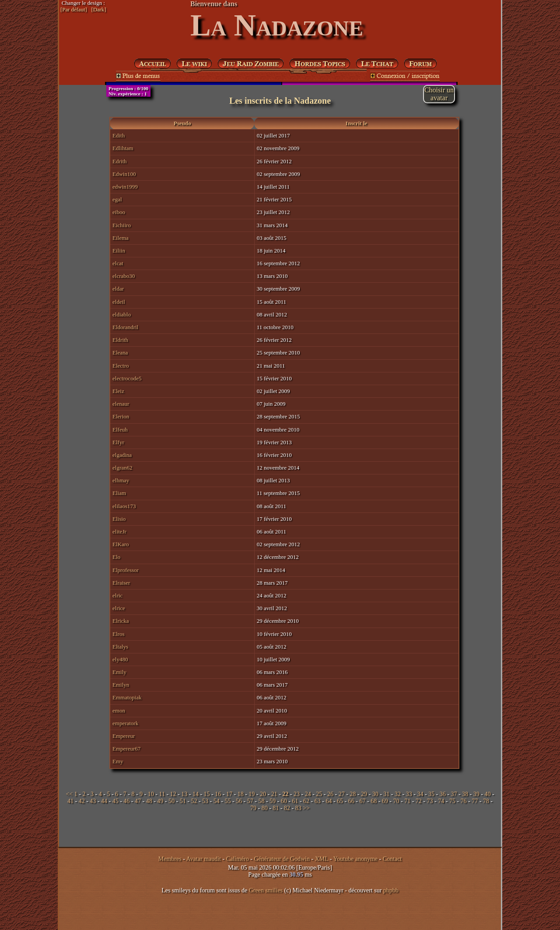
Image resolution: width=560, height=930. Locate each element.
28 (353, 794)
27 (342, 794)
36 (443, 794)
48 (149, 801)
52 (194, 801)
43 (93, 801)
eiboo (119, 212)
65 (340, 801)
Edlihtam (123, 148)
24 (308, 794)
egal (117, 199)
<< (69, 794)
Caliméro (238, 859)
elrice (119, 608)
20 (263, 794)
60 (284, 801)
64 (329, 801)
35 (431, 794)
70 (396, 801)
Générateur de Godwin (282, 859)
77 (475, 801)
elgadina (122, 455)
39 (476, 794)
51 (183, 801)
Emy (118, 761)
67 (362, 801)
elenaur (121, 404)
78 (486, 801)
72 (419, 801)
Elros (118, 634)
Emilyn (121, 685)
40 (487, 794)
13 (184, 794)
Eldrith (120, 340)
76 (464, 801)
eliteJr (119, 532)
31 (386, 794)
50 (171, 801)
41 (70, 801)
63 (318, 801)
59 (273, 801)
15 (207, 794)
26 (330, 794)
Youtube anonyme (355, 859)
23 (297, 794)
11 (162, 794)
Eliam (119, 493)
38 (465, 794)
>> (306, 808)
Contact (392, 859)
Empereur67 (126, 749)
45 (115, 801)
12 (173, 794)
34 (420, 794)
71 (407, 801)
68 (374, 801)
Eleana (120, 353)
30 (375, 794)
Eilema (121, 238)
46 (126, 801)
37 (454, 794)
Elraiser (121, 583)
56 (239, 801)
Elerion (121, 416)
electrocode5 (127, 378)
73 (430, 801)
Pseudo (182, 123)
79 (253, 808)
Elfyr (118, 442)
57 (250, 801)
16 (218, 794)
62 (306, 801)
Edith (119, 135)
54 (217, 801)
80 (265, 808)
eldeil (119, 302)
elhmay (121, 480)
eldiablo (122, 314)
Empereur (124, 736)
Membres (170, 859)
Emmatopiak (127, 697)
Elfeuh (120, 430)
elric (117, 595)
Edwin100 (124, 174)
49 (160, 801)
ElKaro (121, 544)
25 (319, 794)
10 (151, 794)
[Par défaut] (74, 10)
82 (287, 808)
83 (298, 808)
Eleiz (118, 391)
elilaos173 (124, 506)
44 (104, 801)
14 (196, 794)
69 (385, 801)
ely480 (120, 659)
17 (229, 794)
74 (441, 801)
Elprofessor (126, 570)
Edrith (120, 161)
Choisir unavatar (439, 94)
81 (276, 808)
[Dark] (98, 10)
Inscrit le (356, 123)
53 (205, 801)
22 (285, 794)
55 (227, 801)
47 (138, 801)
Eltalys (120, 647)
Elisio (119, 519)
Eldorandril (125, 327)
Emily (119, 672)
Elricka (121, 621)
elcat (118, 263)
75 (452, 801)
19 (252, 794)
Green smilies (266, 890)
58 (261, 801)
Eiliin (119, 251)
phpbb (391, 890)
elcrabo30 (124, 276)
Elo (116, 557)
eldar (118, 289)
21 (274, 794)
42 (82, 801)
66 (351, 801)
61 (295, 801)
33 (409, 794)
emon (119, 711)
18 (241, 794)
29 (364, 794)
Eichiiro (122, 225)
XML (322, 859)
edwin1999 (125, 187)
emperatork (125, 723)
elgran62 (122, 468)
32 (398, 794)
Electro (121, 366)
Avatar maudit (204, 859)
